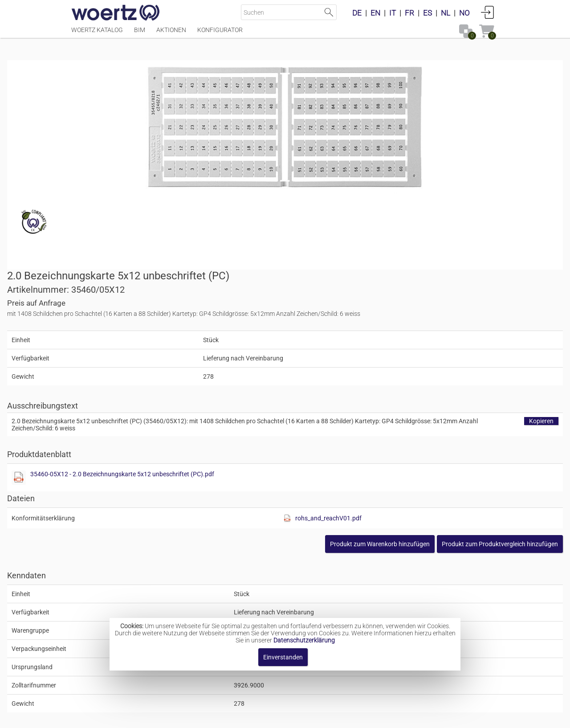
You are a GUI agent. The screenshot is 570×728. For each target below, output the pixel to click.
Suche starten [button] (329, 12)
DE (357, 13)
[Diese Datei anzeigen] (301, 307)
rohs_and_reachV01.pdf (441, 347)
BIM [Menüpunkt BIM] (140, 34)
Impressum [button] (210, 717)
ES (427, 13)
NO (464, 13)
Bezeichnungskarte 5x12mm (295, 600)
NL (446, 13)
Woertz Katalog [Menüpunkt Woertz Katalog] (97, 34)
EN (375, 13)
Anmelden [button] (488, 12)
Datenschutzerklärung (304, 640)
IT (393, 13)
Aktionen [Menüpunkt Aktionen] (171, 34)
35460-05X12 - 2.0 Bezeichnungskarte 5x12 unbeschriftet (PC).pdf (403, 303)
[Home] (116, 13)
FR (409, 13)
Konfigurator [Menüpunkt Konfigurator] (220, 34)
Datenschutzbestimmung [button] (339, 717)
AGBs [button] (281, 717)
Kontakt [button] (250, 717)
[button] (436, 373)
